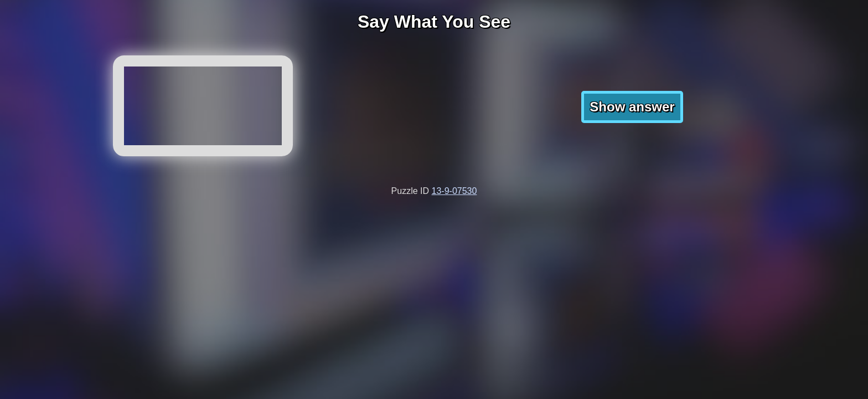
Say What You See (434, 22)
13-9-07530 (454, 191)
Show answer (632, 107)
